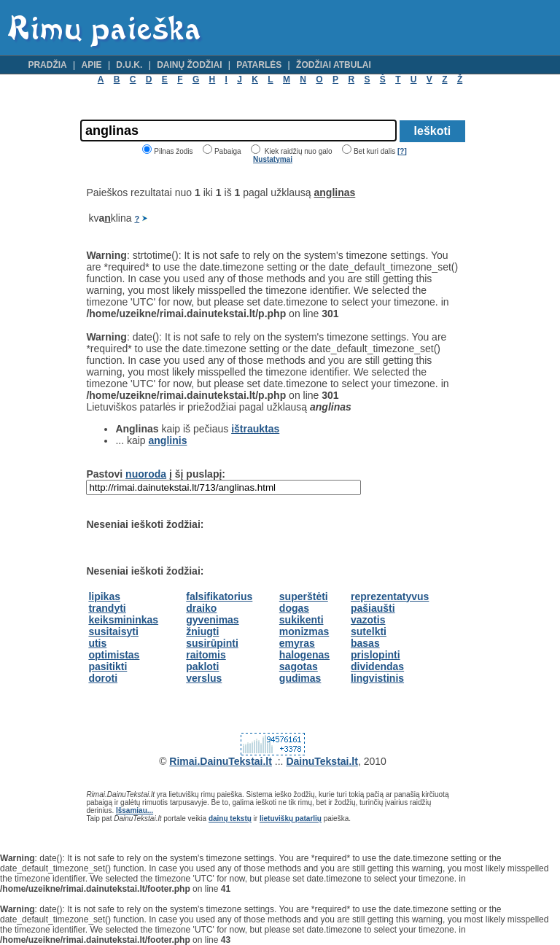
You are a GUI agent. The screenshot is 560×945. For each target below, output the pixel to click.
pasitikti (108, 666)
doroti (103, 678)
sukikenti (302, 620)
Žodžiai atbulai (334, 65)
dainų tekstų (230, 818)
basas (365, 643)
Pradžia (47, 65)
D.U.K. (129, 65)
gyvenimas (212, 620)
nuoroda (146, 474)
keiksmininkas (123, 620)
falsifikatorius (219, 596)
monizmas (304, 631)
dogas (294, 608)
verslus (204, 678)
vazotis (368, 620)
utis (97, 643)
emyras (297, 643)
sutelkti (369, 631)
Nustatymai (273, 159)
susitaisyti (113, 631)
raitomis (206, 655)
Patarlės (259, 65)
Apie (92, 65)
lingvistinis (377, 678)
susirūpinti (212, 643)
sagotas (299, 666)
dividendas (377, 666)
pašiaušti (373, 608)
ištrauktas (255, 429)
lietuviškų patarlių (291, 818)
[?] (402, 151)
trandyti (107, 608)
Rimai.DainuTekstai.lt (221, 761)
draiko (201, 608)
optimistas (114, 655)
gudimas (300, 678)
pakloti (202, 666)
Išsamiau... (135, 810)
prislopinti (376, 655)
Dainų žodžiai (189, 65)
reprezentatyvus (390, 596)
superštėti (304, 596)
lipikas (104, 596)
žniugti (202, 631)
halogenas (304, 655)
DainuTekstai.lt (322, 761)
